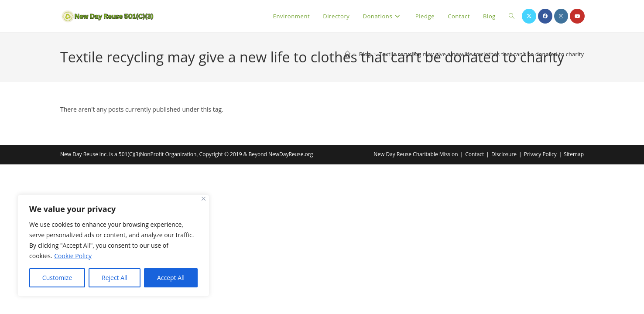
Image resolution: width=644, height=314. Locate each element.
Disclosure (504, 154)
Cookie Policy (73, 256)
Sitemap (574, 154)
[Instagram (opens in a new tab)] (561, 16)
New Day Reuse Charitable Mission (416, 154)
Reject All (115, 278)
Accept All (171, 278)
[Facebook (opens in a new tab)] (545, 16)
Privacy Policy (540, 154)
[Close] (204, 199)
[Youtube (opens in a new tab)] (577, 16)
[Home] (348, 54)
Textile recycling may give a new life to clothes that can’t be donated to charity (481, 54)
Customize (57, 278)
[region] (113, 246)
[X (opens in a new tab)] (529, 16)
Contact (474, 154)
